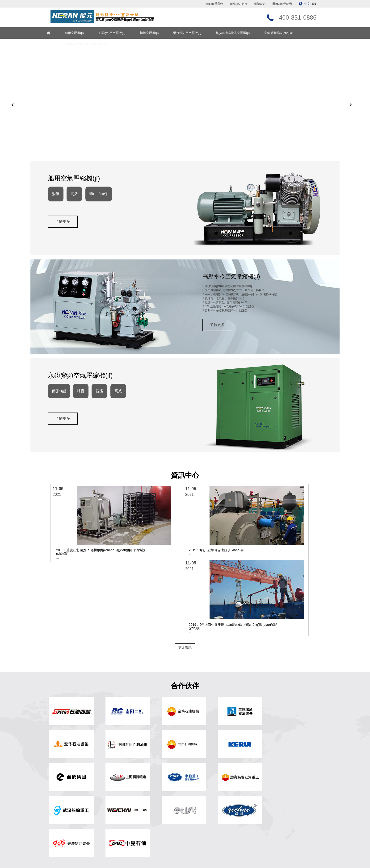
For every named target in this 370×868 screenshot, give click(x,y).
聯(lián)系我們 (214, 4)
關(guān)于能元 (282, 4)
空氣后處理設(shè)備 (290, 33)
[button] (12, 118)
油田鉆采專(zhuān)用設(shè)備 (97, 44)
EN (314, 4)
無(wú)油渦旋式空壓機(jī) (244, 33)
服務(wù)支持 (238, 4)
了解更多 (65, 252)
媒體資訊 (260, 4)
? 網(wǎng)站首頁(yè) (133, 784)
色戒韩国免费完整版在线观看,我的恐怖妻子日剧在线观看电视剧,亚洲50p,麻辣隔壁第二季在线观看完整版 (66, 866)
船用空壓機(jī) (85, 33)
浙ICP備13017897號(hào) (229, 852)
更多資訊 (185, 596)
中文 (307, 4)
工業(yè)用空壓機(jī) (123, 33)
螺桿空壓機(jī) (160, 33)
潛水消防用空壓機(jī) (198, 33)
